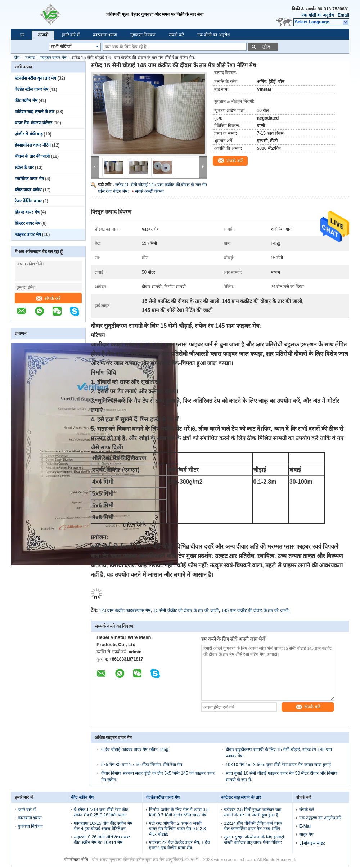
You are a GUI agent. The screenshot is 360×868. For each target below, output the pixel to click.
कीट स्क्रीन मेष (26, 100)
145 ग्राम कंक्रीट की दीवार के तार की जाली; (255, 610)
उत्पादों (43, 35)
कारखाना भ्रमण (105, 35)
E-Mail (305, 826)
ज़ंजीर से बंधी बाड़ (29, 134)
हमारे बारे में (71, 35)
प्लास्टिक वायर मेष (29, 179)
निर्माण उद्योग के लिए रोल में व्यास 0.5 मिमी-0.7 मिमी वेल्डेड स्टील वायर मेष (179, 812)
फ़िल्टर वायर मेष (28, 223)
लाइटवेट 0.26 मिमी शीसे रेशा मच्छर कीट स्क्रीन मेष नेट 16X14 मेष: (102, 840)
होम (17, 58)
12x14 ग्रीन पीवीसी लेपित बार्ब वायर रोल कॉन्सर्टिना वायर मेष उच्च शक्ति (253, 826)
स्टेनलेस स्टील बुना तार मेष (35, 78)
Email (343, 15)
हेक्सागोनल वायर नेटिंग (33, 145)
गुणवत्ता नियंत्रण (143, 35)
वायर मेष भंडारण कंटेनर (33, 123)
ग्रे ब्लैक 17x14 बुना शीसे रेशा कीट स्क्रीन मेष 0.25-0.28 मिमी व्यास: (101, 812)
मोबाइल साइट (312, 843)
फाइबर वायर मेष (53, 58)
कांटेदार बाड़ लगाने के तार (35, 112)
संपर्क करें (176, 35)
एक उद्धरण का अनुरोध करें (320, 818)
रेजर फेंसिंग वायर (28, 201)
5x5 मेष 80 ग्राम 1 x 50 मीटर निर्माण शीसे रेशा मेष (142, 765)
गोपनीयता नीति (76, 860)
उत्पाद (30, 58)
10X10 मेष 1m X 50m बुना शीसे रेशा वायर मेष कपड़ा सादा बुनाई (278, 765)
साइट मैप (306, 835)
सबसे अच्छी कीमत (150, 191)
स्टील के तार (24, 167)
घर (22, 35)
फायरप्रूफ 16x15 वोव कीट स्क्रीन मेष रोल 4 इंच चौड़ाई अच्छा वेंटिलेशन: (103, 826)
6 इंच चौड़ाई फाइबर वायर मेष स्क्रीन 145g (135, 750)
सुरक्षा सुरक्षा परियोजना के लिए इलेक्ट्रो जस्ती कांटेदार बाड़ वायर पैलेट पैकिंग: (254, 840)
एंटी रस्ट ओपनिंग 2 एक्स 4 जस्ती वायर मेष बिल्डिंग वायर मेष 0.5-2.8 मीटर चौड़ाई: (177, 829)
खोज (266, 47)
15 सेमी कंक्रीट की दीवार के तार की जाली (186, 610)
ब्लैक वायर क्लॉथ (28, 190)
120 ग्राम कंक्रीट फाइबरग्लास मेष (125, 610)
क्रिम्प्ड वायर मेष (27, 212)
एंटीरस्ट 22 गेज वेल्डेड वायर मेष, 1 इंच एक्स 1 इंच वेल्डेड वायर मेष (180, 845)
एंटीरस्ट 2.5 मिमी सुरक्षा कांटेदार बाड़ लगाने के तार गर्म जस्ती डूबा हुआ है (252, 812)
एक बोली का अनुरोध (318, 15)
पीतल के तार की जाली (32, 156)
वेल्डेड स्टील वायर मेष (31, 89)
